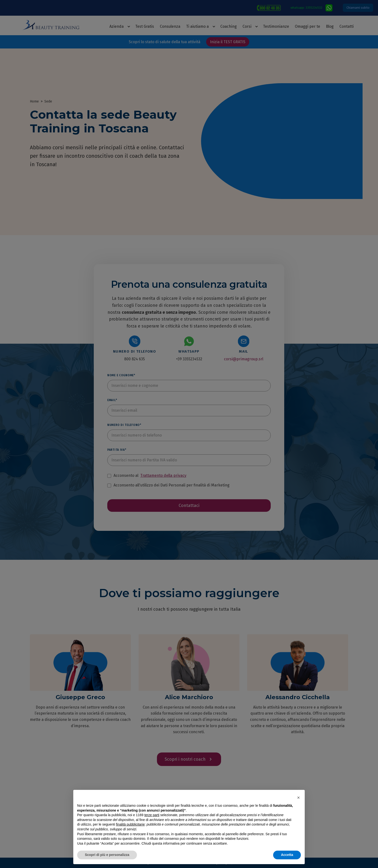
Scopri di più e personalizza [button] (107, 855)
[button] (298, 798)
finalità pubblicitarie (130, 824)
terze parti (152, 815)
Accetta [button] (287, 855)
